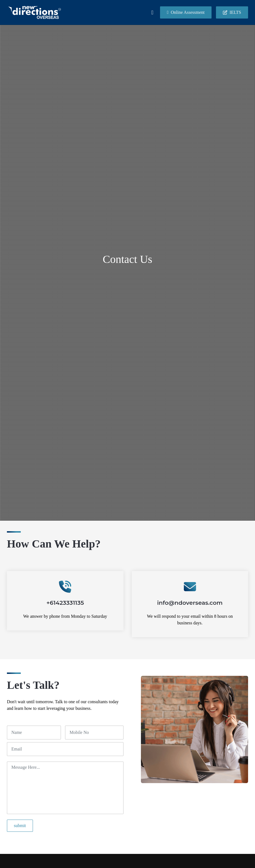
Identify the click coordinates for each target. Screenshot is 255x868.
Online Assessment (186, 12)
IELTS (232, 12)
